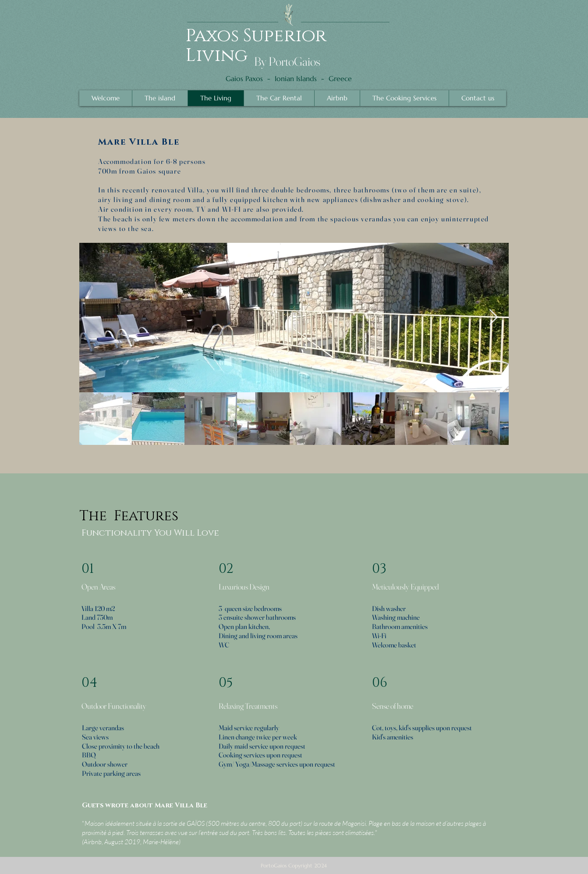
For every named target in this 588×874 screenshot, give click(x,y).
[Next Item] (494, 318)
